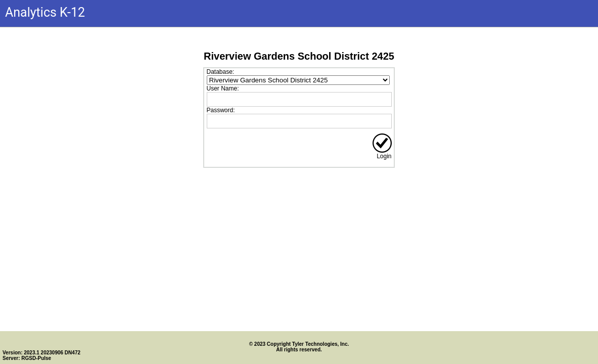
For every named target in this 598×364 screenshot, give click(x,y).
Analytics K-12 (45, 12)
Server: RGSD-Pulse (27, 358)
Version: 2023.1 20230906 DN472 (41, 353)
